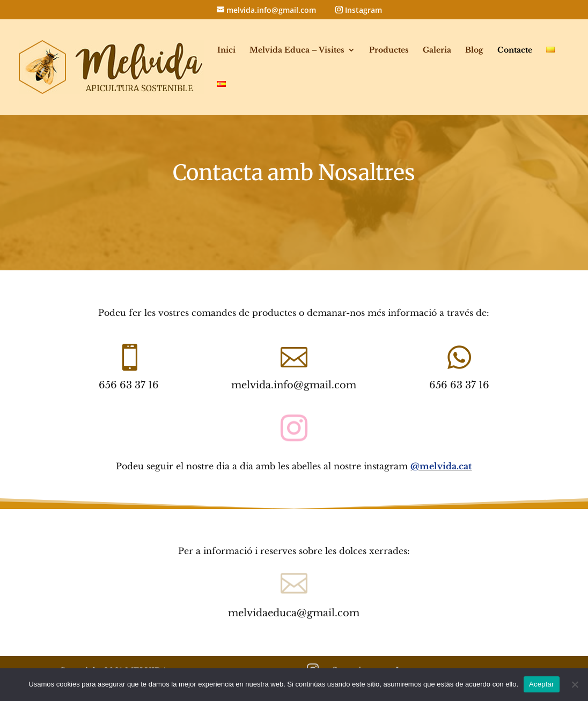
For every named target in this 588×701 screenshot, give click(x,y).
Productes (389, 50)
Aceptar (542, 684)
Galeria (437, 50)
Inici (226, 50)
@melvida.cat (441, 466)
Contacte (515, 50)
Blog (474, 50)
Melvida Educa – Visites (297, 50)
